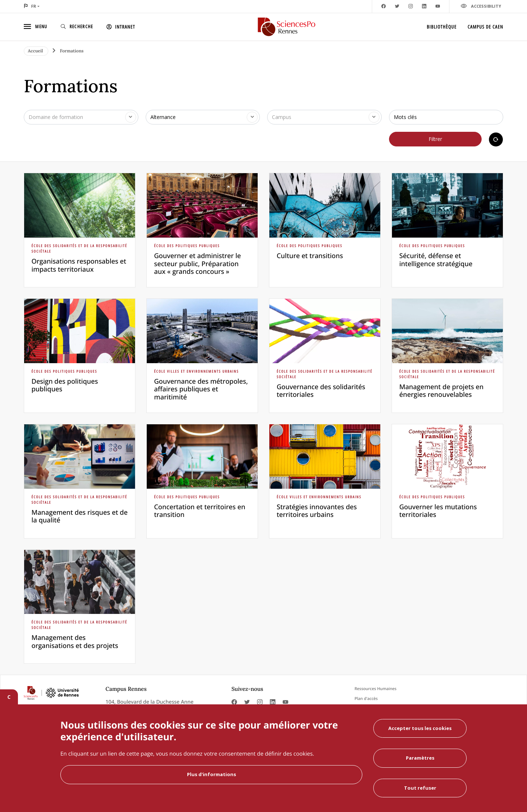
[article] (80, 230)
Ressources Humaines (376, 689)
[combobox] (81, 117)
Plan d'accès (366, 699)
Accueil (36, 51)
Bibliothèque (442, 27)
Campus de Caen (485, 27)
